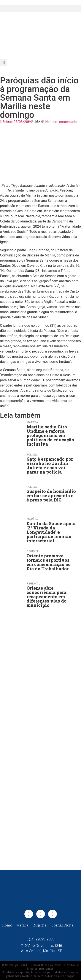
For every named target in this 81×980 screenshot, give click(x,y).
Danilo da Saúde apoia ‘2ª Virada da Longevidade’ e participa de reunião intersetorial (51, 532)
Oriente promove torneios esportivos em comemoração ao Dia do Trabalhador (49, 562)
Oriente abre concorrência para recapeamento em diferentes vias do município (47, 597)
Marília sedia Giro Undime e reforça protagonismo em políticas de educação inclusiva (50, 435)
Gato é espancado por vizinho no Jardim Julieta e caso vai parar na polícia (50, 465)
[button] (40, 9)
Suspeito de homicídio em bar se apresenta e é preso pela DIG (51, 495)
